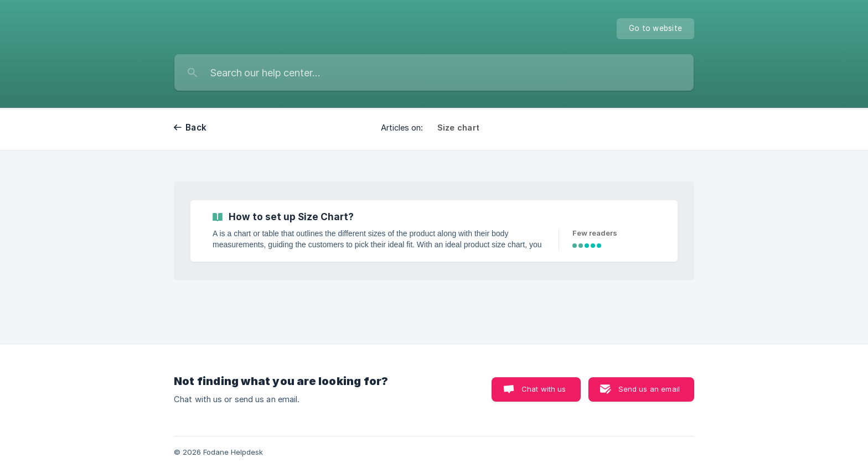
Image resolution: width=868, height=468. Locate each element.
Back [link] (196, 128)
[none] (655, 29)
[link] (434, 231)
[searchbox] (434, 72)
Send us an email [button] (649, 389)
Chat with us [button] (544, 389)
